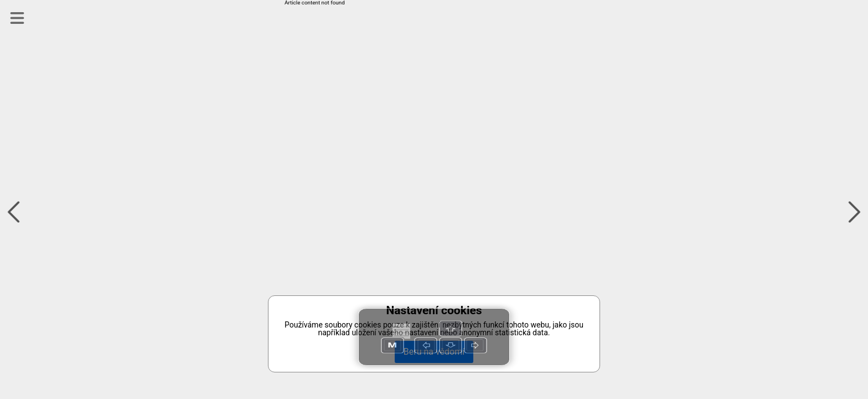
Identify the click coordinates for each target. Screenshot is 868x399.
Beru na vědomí (434, 352)
